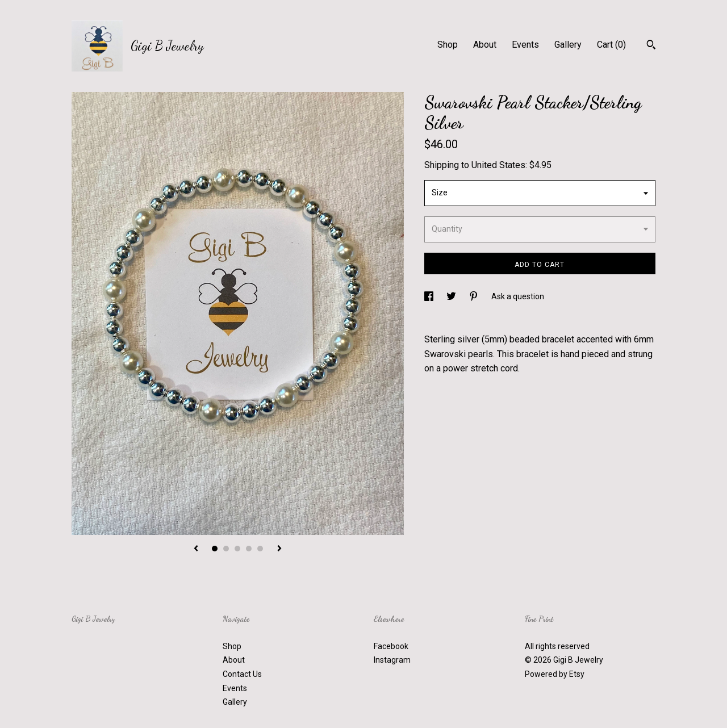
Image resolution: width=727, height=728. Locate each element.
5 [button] (260, 549)
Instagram (392, 660)
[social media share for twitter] (452, 296)
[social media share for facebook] (430, 296)
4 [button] (249, 549)
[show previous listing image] (196, 549)
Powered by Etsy (555, 674)
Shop (448, 45)
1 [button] (215, 549)
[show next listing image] (279, 549)
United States (498, 165)
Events (525, 45)
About (485, 45)
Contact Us (242, 674)
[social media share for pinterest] (475, 296)
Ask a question (518, 296)
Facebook (391, 646)
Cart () (611, 45)
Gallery (568, 45)
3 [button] (237, 549)
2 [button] (226, 549)
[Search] (651, 46)
